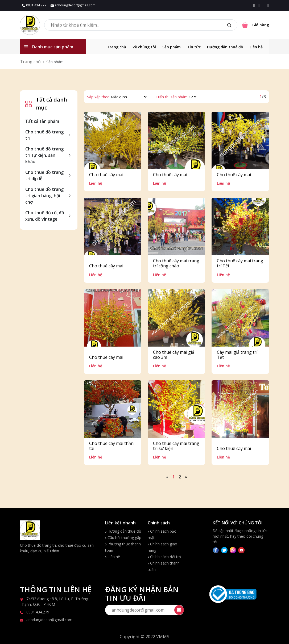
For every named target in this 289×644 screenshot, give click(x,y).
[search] (229, 25)
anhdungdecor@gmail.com (73, 5)
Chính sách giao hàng (162, 547)
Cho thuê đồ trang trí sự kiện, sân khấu (44, 155)
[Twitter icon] (265, 5)
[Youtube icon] (268, 5)
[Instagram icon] (260, 5)
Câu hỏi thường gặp (123, 538)
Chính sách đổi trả (164, 557)
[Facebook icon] (255, 5)
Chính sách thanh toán (164, 566)
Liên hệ (256, 47)
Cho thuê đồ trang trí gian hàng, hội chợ (44, 196)
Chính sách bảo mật (162, 534)
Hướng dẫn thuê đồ (225, 47)
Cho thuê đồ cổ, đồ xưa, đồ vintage (45, 216)
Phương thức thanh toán (123, 547)
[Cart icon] (255, 25)
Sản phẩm (172, 47)
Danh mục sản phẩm (49, 47)
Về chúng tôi (144, 47)
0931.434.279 (34, 5)
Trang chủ (117, 47)
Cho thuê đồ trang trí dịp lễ (44, 175)
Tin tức (194, 47)
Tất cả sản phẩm (42, 121)
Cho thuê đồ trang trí (44, 135)
